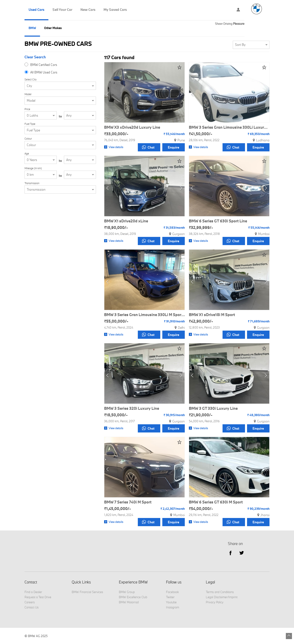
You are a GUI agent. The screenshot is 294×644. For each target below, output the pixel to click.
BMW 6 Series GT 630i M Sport (216, 502)
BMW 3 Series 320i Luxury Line (132, 408)
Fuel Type (30, 124)
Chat (148, 147)
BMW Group (127, 592)
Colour (28, 139)
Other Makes (53, 28)
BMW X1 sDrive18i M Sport (212, 315)
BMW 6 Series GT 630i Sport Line (218, 221)
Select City (31, 79)
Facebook (172, 592)
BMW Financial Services (87, 592)
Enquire (174, 147)
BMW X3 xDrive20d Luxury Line (132, 127)
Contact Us (32, 607)
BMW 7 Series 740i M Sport (128, 502)
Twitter (242, 553)
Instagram (173, 607)
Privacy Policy (215, 602)
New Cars (88, 10)
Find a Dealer (33, 592)
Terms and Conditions (220, 592)
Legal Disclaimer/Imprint (222, 597)
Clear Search (35, 57)
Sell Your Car (62, 10)
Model (28, 94)
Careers (30, 602)
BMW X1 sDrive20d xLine (126, 221)
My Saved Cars (115, 10)
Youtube (171, 602)
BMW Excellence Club (133, 597)
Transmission (32, 183)
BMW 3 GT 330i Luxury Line (213, 408)
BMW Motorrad (129, 602)
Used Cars (36, 10)
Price (27, 109)
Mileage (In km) (33, 168)
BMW (32, 28)
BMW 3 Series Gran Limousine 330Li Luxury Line (229, 127)
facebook (230, 553)
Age (27, 154)
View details (116, 147)
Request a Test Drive (38, 597)
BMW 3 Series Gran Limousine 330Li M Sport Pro (144, 315)
